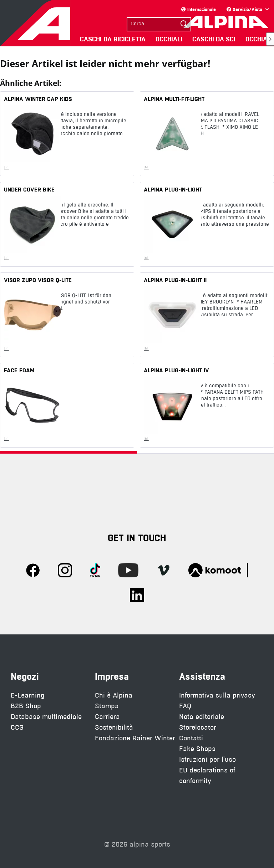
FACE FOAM (19, 370)
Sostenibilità (114, 727)
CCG (17, 727)
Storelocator (198, 727)
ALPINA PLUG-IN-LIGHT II (175, 280)
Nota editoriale (202, 717)
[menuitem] (159, 23)
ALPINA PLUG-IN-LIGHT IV (176, 370)
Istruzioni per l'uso (207, 759)
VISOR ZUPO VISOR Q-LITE (38, 280)
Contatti (191, 738)
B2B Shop (26, 706)
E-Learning (28, 695)
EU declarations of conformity (207, 775)
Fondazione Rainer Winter (135, 738)
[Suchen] (184, 24)
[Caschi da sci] (214, 39)
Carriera (107, 717)
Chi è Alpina (114, 695)
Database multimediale (46, 717)
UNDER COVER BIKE (29, 189)
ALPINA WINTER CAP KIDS (38, 99)
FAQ (185, 706)
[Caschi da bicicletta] (113, 39)
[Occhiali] (169, 39)
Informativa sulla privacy (217, 695)
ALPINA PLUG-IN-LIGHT (173, 189)
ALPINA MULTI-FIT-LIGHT (174, 99)
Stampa (107, 706)
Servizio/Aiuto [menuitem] (245, 9)
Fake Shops (197, 749)
